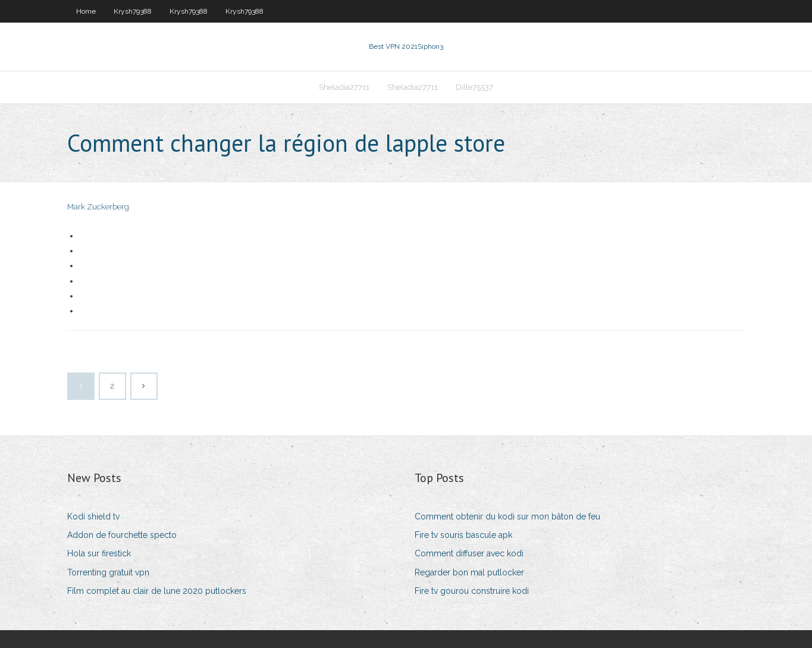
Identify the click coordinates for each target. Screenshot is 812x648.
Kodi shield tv (93, 516)
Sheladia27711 (344, 87)
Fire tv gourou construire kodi (472, 591)
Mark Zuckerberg (98, 207)
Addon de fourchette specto (122, 535)
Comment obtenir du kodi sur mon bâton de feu (507, 516)
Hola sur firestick (99, 553)
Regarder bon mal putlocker (469, 572)
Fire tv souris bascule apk (463, 535)
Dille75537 (474, 87)
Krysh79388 (133, 11)
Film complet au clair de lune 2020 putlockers (157, 591)
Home (86, 11)
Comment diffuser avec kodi (469, 553)
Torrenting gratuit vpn (108, 572)
